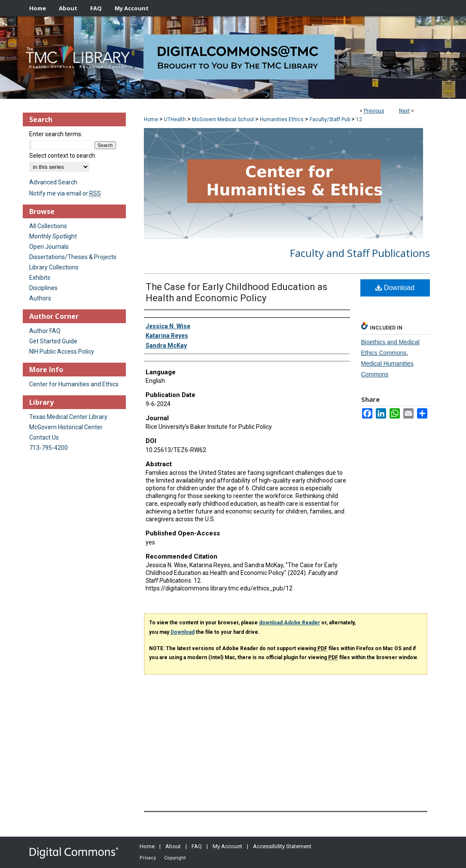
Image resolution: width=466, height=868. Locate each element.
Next (404, 111)
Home (151, 119)
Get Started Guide (53, 341)
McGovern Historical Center (66, 427)
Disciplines (43, 288)
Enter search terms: (56, 134)
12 (359, 119)
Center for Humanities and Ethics (74, 384)
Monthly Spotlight (53, 236)
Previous (374, 111)
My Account (227, 846)
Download (395, 288)
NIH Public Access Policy (62, 351)
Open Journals (49, 247)
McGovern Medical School (223, 119)
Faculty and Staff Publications (360, 253)
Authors (40, 298)
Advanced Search (53, 182)
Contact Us (44, 437)
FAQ (197, 846)
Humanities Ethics (282, 119)
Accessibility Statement (282, 846)
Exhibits (40, 278)
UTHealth (175, 119)
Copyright (175, 858)
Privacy (148, 858)
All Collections (48, 226)
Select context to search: (63, 156)
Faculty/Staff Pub (330, 119)
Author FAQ (45, 331)
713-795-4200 (49, 448)
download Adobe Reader (289, 623)
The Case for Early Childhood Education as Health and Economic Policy (236, 292)
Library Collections (54, 267)
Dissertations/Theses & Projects (73, 257)
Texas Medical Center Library (68, 417)
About (173, 846)
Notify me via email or (65, 193)
